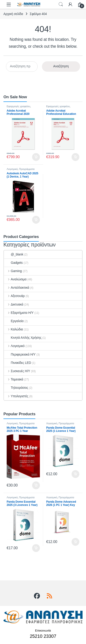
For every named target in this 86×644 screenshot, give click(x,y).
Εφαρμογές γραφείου (18, 106)
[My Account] (70, 4)
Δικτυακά (14, 304)
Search (61, 4)
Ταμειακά (14, 379)
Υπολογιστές (16, 396)
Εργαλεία (14, 321)
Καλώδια (13, 329)
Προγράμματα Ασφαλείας (21, 425)
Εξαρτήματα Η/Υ (19, 313)
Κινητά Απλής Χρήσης (23, 338)
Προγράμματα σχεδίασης (21, 170)
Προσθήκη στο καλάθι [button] (36, 157)
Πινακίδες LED (18, 363)
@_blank (14, 254)
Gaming (13, 271)
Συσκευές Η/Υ (17, 371)
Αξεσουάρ (14, 296)
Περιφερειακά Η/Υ (20, 354)
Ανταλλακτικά (17, 288)
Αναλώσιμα (15, 279)
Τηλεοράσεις (16, 388)
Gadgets (13, 263)
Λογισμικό (12, 169)
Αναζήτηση (61, 66)
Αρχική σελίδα (13, 14)
